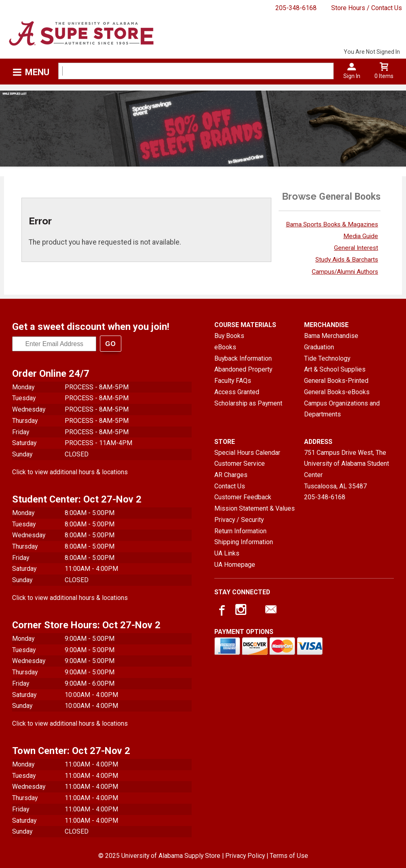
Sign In (352, 76)
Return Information (240, 531)
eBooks (225, 347)
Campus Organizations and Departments (342, 409)
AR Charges (231, 475)
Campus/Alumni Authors (345, 272)
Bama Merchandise (331, 336)
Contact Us (230, 486)
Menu (37, 72)
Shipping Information (244, 542)
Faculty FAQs (233, 381)
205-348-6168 (296, 8)
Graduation (319, 347)
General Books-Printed (336, 381)
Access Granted (237, 392)
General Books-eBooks (337, 392)
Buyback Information (243, 358)
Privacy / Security (239, 520)
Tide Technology (327, 358)
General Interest (356, 248)
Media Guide (361, 236)
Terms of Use (289, 856)
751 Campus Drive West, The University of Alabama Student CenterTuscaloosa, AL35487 (347, 469)
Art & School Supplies (335, 369)
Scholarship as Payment (248, 403)
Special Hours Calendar (247, 453)
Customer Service (240, 464)
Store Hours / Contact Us (367, 8)
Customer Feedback (243, 497)
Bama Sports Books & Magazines (332, 224)
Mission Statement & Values (255, 508)
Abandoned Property (243, 369)
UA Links (227, 553)
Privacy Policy (245, 856)
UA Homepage (235, 565)
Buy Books (229, 336)
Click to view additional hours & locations (70, 472)
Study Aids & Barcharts (347, 260)
